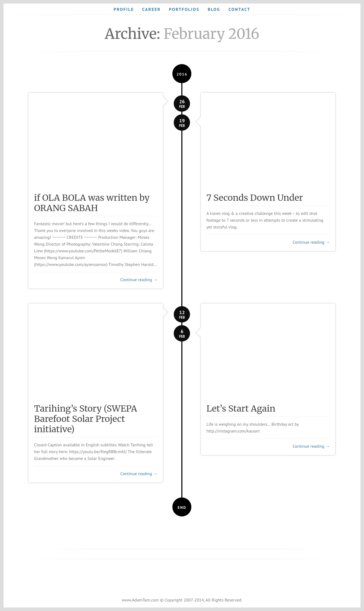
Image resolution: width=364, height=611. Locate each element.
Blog (214, 9)
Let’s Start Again (241, 409)
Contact (240, 9)
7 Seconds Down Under (255, 198)
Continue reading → (139, 280)
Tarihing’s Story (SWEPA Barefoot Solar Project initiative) (86, 419)
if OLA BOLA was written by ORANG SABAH (92, 203)
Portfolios (184, 9)
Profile (124, 9)
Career (151, 9)
